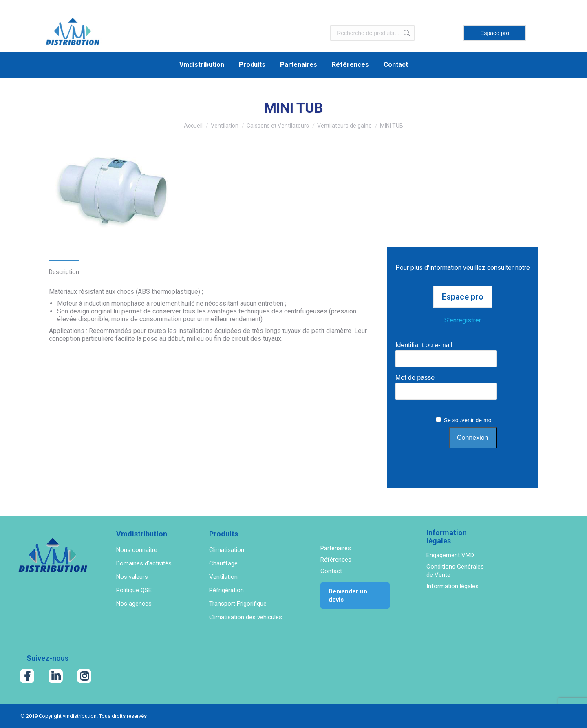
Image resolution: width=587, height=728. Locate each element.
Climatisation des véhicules (246, 617)
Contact (331, 571)
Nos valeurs (132, 577)
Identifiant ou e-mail (424, 345)
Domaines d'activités (144, 563)
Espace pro (495, 33)
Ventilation (223, 577)
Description (64, 272)
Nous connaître (137, 550)
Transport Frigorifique (238, 604)
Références (336, 560)
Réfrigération (226, 590)
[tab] (64, 268)
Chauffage (223, 563)
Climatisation (227, 550)
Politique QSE (134, 590)
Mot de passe (415, 378)
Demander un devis (348, 596)
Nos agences (134, 604)
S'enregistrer (463, 320)
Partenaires (336, 548)
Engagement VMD (450, 555)
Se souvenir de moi (468, 420)
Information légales (452, 586)
